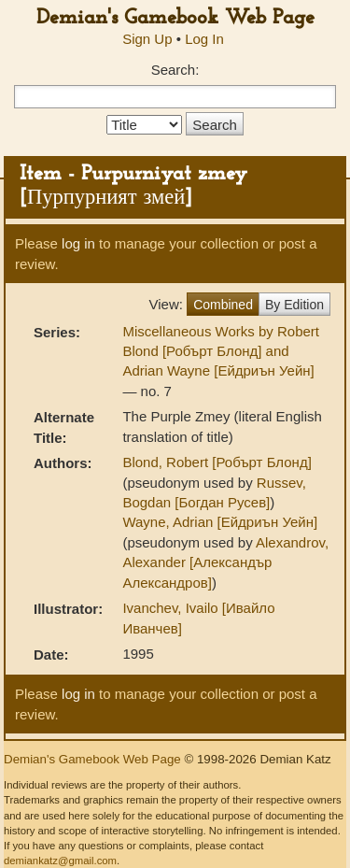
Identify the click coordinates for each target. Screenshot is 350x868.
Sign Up (147, 39)
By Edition (294, 305)
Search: (175, 70)
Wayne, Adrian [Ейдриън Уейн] (220, 522)
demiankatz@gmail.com (60, 861)
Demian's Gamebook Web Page (175, 18)
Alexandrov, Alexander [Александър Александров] (225, 562)
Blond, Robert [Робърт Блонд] (217, 462)
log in (78, 243)
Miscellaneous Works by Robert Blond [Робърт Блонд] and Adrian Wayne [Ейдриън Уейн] (221, 351)
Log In (204, 39)
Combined (223, 305)
